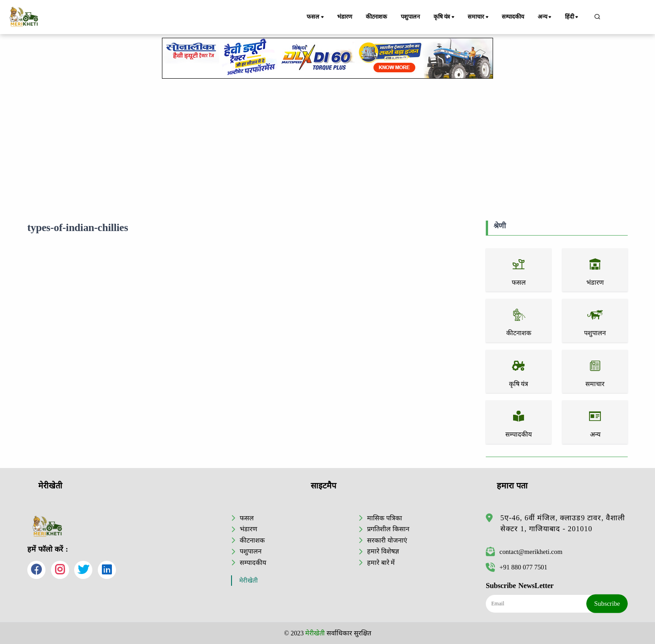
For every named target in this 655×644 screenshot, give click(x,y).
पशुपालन (410, 17)
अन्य (545, 17)
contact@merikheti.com (524, 552)
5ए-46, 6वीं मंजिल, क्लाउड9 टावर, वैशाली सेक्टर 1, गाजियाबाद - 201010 (563, 523)
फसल (316, 17)
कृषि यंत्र (445, 17)
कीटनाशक (376, 17)
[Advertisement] (327, 148)
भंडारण (344, 17)
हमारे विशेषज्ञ (383, 551)
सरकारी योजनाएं (387, 540)
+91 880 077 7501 (516, 567)
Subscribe (607, 604)
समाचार (479, 17)
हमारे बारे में (381, 563)
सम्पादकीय (513, 17)
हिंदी (572, 17)
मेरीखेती (249, 581)
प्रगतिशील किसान (388, 529)
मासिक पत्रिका (385, 518)
